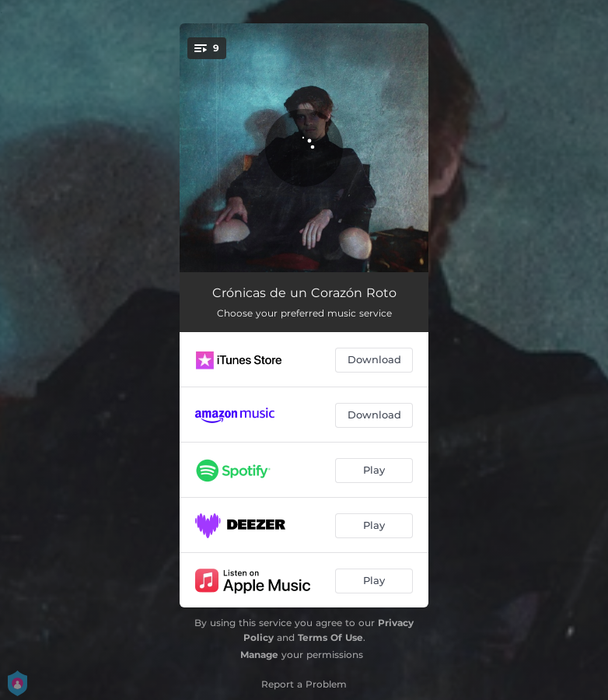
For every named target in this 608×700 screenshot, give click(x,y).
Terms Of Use (330, 637)
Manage (259, 654)
